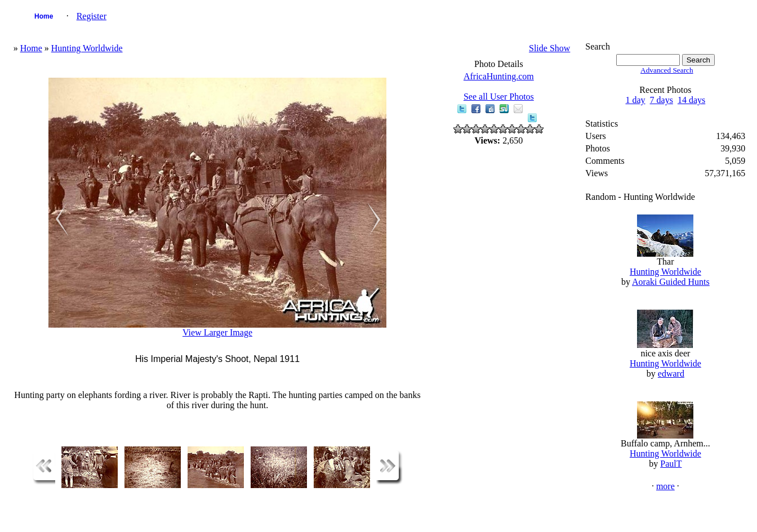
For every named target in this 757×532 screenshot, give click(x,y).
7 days (662, 100)
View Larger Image (217, 332)
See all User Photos (499, 97)
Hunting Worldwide (87, 48)
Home (44, 16)
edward (671, 374)
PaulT (671, 464)
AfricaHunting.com (499, 76)
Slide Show (549, 48)
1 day (635, 100)
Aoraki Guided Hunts (671, 282)
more (665, 486)
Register (92, 16)
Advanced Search (667, 70)
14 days (691, 100)
